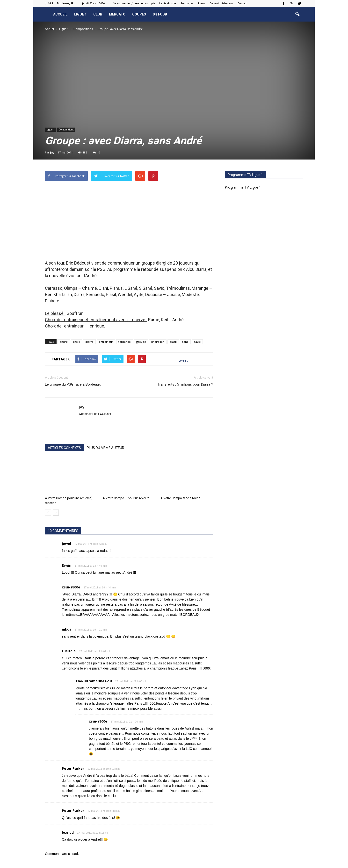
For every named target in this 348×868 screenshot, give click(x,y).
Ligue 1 (80, 14)
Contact (242, 4)
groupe (141, 342)
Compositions (66, 129)
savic (197, 342)
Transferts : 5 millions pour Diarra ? (185, 384)
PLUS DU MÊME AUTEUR (105, 448)
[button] (297, 14)
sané (185, 342)
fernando (125, 342)
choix (76, 342)
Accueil (60, 14)
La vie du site (168, 4)
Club (98, 14)
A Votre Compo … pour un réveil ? (126, 498)
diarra (89, 342)
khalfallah (158, 342)
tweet (183, 360)
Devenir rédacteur (221, 4)
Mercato (117, 14)
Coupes (139, 14)
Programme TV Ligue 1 (243, 187)
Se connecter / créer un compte (134, 4)
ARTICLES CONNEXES (64, 448)
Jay (52, 152)
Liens (202, 4)
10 (97, 152)
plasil (173, 342)
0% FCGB (160, 14)
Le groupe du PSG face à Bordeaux (73, 384)
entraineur (106, 342)
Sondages (187, 4)
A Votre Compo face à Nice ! (180, 498)
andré (64, 342)
